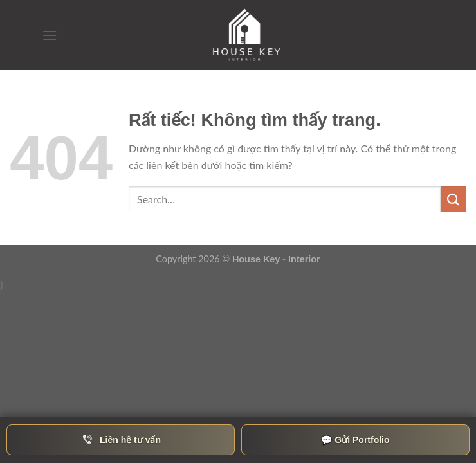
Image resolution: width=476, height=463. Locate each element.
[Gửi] (453, 199)
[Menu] (50, 35)
